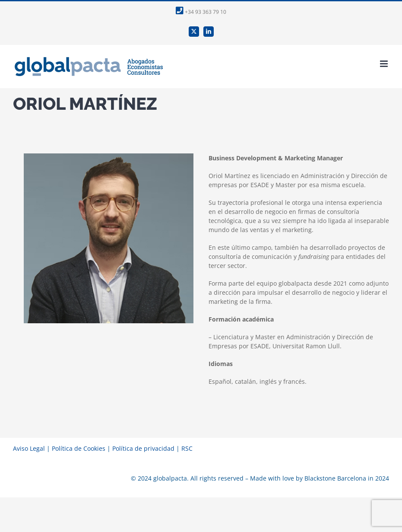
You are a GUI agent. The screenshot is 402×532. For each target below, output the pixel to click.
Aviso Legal (29, 448)
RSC (187, 448)
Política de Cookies (79, 448)
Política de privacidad (143, 448)
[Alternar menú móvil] (385, 64)
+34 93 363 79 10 (201, 12)
